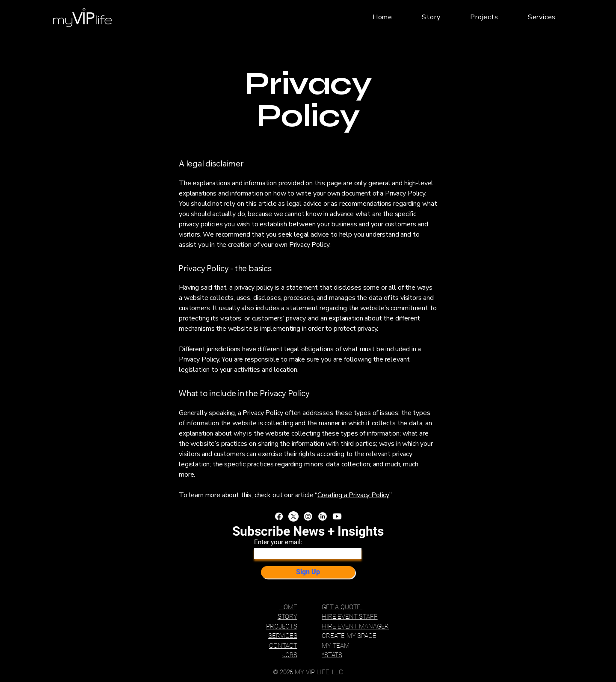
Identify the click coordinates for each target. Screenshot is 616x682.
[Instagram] (308, 516)
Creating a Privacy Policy (353, 495)
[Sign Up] (308, 572)
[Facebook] (279, 516)
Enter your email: (278, 542)
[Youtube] (337, 516)
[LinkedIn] (323, 516)
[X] (293, 516)
